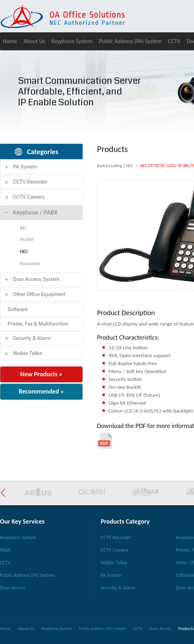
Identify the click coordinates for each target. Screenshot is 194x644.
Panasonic (30, 264)
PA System (25, 167)
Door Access (12, 588)
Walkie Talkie (28, 353)
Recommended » (41, 391)
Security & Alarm (32, 338)
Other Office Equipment (39, 294)
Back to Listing (109, 166)
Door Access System (36, 279)
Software (18, 309)
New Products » (41, 374)
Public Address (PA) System (130, 41)
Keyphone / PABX (35, 213)
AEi (23, 228)
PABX (5, 550)
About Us (34, 41)
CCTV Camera (29, 197)
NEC (24, 251)
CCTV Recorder (30, 182)
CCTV (174, 41)
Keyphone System (72, 41)
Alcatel (27, 239)
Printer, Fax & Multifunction (38, 324)
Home (10, 41)
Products (186, 629)
